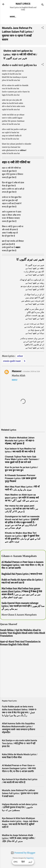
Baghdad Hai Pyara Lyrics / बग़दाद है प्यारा (22, 574)
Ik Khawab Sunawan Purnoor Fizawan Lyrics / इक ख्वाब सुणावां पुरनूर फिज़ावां (21, 478)
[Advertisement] (23, 672)
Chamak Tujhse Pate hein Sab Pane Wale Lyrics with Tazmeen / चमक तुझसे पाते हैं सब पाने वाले (22, 459)
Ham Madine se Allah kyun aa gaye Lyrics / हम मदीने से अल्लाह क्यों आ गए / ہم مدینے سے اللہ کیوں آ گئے (22, 498)
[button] (43, 28)
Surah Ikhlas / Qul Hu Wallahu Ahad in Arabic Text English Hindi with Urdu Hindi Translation (23, 633)
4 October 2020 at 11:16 (31, 371)
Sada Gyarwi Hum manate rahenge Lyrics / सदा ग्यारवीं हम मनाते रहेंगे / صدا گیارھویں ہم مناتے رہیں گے (23, 606)
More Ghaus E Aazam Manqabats (19, 615)
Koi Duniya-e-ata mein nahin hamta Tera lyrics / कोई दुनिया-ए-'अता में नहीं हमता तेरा (20, 743)
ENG (16, 862)
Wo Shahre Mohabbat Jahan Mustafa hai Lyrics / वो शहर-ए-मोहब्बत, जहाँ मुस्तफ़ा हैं (20, 441)
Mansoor (17, 371)
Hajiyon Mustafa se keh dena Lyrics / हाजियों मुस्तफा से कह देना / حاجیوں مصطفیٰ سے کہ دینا (20, 807)
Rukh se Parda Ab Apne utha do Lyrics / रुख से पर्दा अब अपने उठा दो (22, 581)
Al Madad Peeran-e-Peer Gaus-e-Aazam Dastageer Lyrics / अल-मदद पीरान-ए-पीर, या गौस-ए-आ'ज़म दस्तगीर (22, 565)
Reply (15, 380)
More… (13, 17)
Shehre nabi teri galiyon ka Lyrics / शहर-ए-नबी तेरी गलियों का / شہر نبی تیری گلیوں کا (20, 55)
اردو (30, 862)
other (20, 356)
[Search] (43, 5)
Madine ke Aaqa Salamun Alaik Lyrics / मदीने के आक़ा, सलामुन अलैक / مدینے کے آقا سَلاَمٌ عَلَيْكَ (19, 838)
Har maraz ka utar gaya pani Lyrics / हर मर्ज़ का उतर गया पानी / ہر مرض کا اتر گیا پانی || (21, 509)
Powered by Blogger (23, 853)
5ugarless (30, 858)
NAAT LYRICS (23, 4)
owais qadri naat (12, 361)
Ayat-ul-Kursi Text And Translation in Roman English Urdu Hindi (20, 643)
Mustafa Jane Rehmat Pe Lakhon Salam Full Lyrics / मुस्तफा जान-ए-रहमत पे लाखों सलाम (20, 793)
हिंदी (23, 862)
